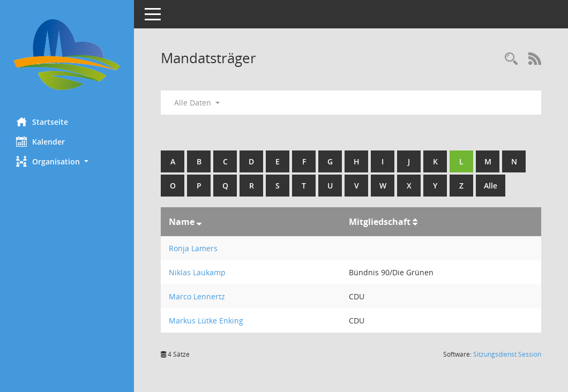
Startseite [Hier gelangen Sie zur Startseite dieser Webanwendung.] (42, 122)
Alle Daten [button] (197, 103)
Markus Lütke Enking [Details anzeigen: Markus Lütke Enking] (206, 321)
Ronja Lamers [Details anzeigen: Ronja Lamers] (193, 248)
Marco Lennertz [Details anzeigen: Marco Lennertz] (197, 296)
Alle (491, 186)
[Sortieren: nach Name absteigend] (199, 222)
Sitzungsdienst (507, 354)
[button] (67, 161)
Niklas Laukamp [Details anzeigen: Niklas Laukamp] (197, 272)
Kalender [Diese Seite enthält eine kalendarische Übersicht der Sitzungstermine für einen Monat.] (40, 141)
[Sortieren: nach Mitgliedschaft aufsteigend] (415, 222)
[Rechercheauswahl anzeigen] (511, 59)
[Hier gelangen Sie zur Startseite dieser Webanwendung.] (67, 55)
